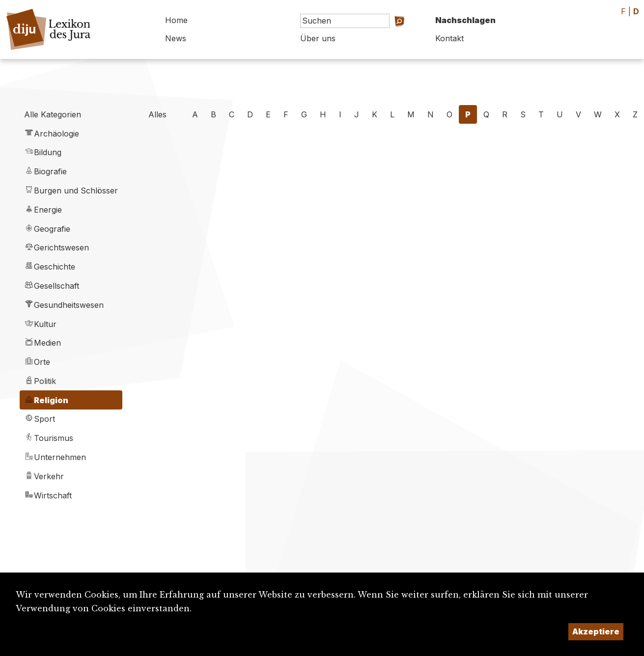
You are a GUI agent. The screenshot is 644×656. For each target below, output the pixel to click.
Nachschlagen (465, 20)
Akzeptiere (596, 631)
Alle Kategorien (53, 114)
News (176, 38)
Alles (157, 114)
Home (176, 20)
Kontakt (449, 38)
